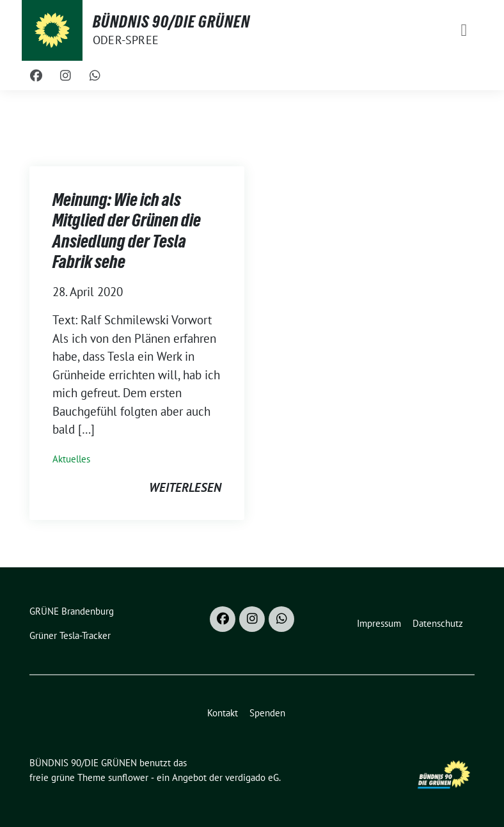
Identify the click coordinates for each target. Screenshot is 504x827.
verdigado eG (252, 777)
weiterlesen (185, 487)
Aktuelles (71, 459)
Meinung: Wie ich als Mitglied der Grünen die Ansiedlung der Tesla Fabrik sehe (127, 231)
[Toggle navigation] (464, 30)
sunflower (128, 777)
